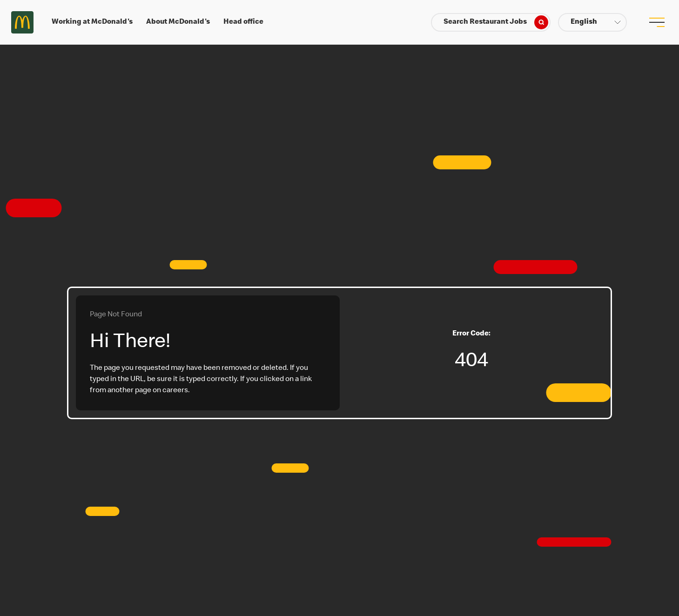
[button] (592, 22)
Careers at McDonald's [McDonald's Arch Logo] (22, 22)
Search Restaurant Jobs (496, 22)
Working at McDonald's (92, 22)
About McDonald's (178, 22)
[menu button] (657, 22)
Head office (243, 22)
